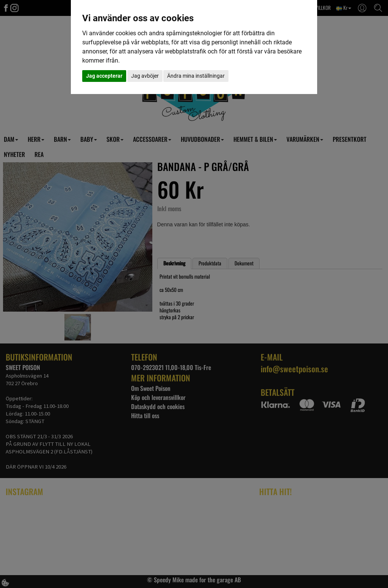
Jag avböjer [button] (145, 76)
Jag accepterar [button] (104, 76)
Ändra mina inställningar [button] (196, 76)
